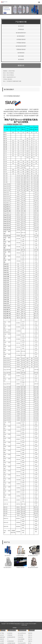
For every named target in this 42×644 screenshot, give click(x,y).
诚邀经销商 (2, 620)
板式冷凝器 (21, 56)
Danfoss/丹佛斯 (21, 636)
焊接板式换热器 (20, 567)
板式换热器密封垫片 (21, 33)
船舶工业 (30, 620)
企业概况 (8, 605)
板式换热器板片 (21, 36)
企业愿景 (2, 624)
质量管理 (2, 622)
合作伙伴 (2, 618)
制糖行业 (30, 624)
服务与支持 (9, 606)
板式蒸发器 (21, 59)
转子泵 (19, 632)
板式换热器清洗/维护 (21, 46)
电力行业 (30, 622)
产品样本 (30, 642)
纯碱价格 (27, 632)
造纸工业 (30, 618)
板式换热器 (21, 26)
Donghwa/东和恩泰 (22, 640)
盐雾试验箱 (23, 632)
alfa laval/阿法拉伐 (22, 616)
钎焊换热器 (21, 29)
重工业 (30, 626)
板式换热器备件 (26, 605)
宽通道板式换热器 (21, 49)
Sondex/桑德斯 (21, 622)
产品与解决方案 (17, 605)
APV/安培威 (20, 618)
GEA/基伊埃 (20, 624)
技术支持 (30, 640)
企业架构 (2, 626)
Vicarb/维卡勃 (21, 638)
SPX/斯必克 (20, 642)
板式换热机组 (21, 53)
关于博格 (2, 616)
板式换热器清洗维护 (33, 567)
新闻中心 (35, 605)
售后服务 (30, 638)
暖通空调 (30, 616)
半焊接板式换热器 (21, 43)
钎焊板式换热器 (20, 556)
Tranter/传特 (21, 620)
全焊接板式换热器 (21, 39)
